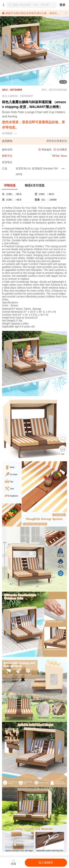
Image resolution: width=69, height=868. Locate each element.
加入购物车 (46, 863)
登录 (62, 5)
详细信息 (10, 185)
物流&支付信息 (35, 185)
